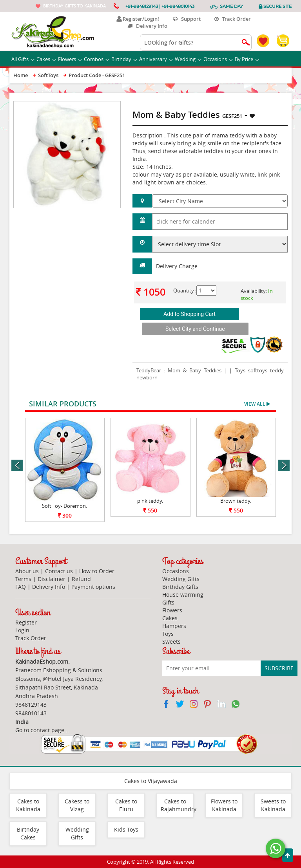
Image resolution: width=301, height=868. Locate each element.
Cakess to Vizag (77, 805)
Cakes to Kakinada (28, 805)
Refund (81, 579)
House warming (183, 595)
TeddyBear (149, 370)
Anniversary (156, 59)
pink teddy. (150, 501)
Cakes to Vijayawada (151, 781)
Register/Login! (138, 19)
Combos (97, 59)
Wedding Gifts (181, 579)
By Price (247, 59)
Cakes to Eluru (126, 805)
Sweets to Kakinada (273, 805)
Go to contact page (40, 730)
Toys (168, 634)
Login (22, 630)
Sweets (171, 642)
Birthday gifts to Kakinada (74, 6)
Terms (23, 579)
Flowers (70, 59)
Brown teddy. (236, 501)
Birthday (124, 59)
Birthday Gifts (180, 587)
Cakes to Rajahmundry (179, 805)
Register (26, 622)
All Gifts (23, 59)
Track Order (233, 19)
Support (187, 19)
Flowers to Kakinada (224, 805)
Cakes (46, 59)
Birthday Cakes (28, 833)
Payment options (93, 587)
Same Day (231, 6)
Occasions (218, 59)
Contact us (59, 571)
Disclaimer (52, 579)
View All (257, 404)
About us (27, 571)
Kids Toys (126, 829)
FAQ (21, 587)
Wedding (188, 59)
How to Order (97, 571)
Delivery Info (147, 26)
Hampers (174, 626)
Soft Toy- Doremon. (64, 506)
